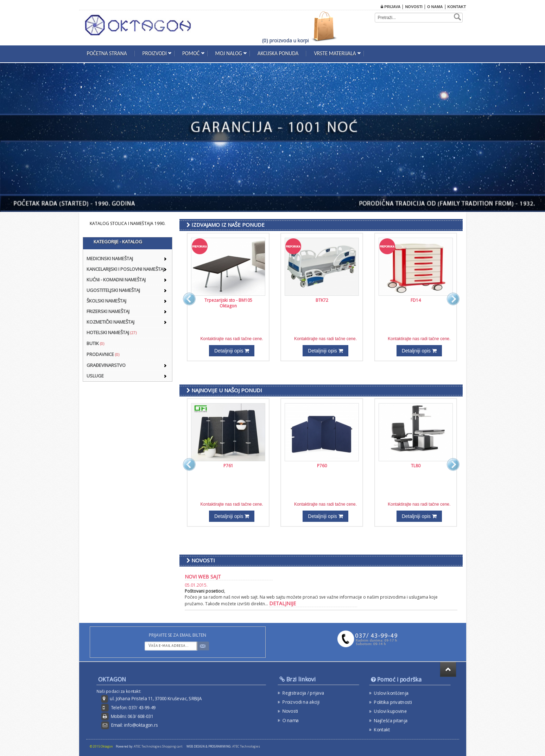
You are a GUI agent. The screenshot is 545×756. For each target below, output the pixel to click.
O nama (435, 7)
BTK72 (322, 300)
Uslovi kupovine (391, 711)
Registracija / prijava (304, 693)
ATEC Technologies (246, 746)
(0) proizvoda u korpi (286, 40)
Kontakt (457, 7)
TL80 (416, 466)
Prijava (391, 7)
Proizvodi (155, 53)
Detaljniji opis (232, 351)
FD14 (416, 300)
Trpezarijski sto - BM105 (228, 300)
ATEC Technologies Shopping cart (158, 746)
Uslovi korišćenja (392, 693)
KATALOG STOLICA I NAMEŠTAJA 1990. (128, 223)
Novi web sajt (203, 577)
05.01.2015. (196, 585)
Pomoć (191, 53)
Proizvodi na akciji (301, 702)
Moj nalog (229, 53)
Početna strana (107, 53)
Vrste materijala (335, 53)
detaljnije (283, 603)
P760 (322, 466)
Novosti (414, 7)
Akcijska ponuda (278, 53)
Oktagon (228, 306)
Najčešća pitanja (391, 720)
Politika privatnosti (393, 702)
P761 (228, 466)
